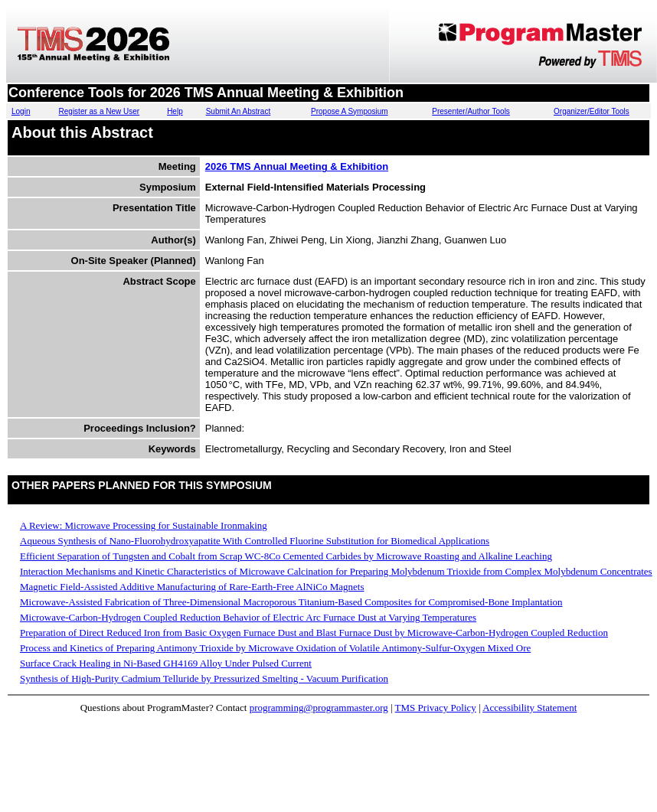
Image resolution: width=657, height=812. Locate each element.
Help (175, 111)
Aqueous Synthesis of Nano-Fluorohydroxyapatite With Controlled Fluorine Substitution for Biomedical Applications (255, 541)
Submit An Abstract (239, 111)
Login (21, 111)
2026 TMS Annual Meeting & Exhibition (297, 166)
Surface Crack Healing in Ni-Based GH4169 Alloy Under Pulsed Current (166, 663)
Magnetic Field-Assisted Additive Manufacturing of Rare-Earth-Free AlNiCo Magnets (192, 587)
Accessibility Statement (530, 708)
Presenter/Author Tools (471, 111)
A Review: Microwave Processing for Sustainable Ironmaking (144, 525)
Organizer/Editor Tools (592, 111)
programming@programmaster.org (319, 708)
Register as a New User (100, 111)
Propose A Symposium (350, 111)
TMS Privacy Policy (436, 708)
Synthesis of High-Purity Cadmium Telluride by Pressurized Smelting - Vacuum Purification (204, 678)
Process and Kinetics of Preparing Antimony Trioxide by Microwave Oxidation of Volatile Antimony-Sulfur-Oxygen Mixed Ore (275, 648)
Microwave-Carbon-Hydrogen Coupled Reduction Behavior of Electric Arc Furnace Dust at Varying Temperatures (248, 617)
